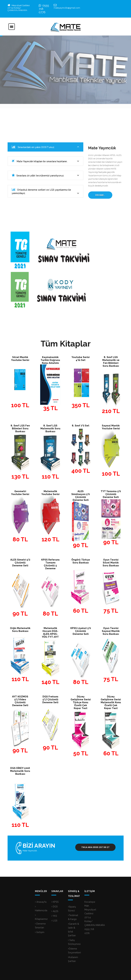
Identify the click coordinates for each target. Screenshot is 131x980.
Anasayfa (41, 902)
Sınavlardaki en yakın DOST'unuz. (45, 147)
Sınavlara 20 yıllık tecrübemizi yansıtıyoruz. (45, 175)
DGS (55, 907)
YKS (54, 916)
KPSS (55, 902)
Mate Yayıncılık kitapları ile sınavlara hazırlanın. (45, 161)
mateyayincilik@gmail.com (67, 8)
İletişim (40, 932)
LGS (54, 921)
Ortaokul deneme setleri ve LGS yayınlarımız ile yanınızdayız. (45, 191)
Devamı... (100, 195)
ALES (55, 911)
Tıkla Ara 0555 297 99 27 (95, 847)
